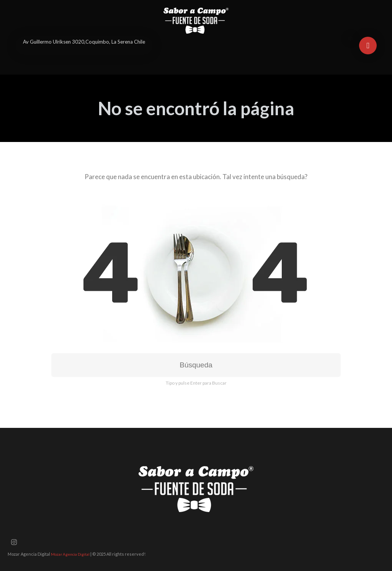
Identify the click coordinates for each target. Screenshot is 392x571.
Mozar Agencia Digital (70, 554)
